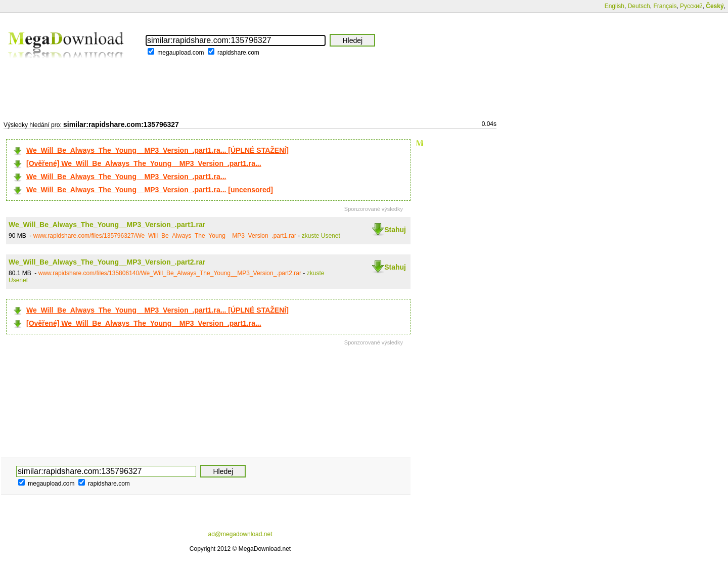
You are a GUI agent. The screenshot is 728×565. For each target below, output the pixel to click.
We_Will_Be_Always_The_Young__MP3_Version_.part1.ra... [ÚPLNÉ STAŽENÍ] (157, 150)
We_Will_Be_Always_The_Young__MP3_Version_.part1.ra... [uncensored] (150, 190)
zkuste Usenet (321, 236)
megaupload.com (180, 53)
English (615, 6)
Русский (691, 6)
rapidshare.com (238, 53)
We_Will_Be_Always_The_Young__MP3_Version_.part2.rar (107, 262)
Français (665, 6)
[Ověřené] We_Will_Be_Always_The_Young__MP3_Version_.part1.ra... (144, 163)
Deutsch (639, 6)
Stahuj (395, 230)
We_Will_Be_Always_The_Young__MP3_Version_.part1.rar (107, 225)
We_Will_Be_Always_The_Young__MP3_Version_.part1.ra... (126, 177)
